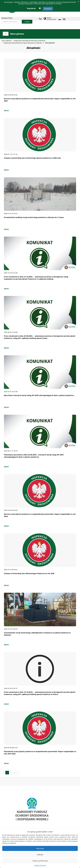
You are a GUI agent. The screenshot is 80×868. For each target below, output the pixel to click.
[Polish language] (60, 19)
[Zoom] (40, 19)
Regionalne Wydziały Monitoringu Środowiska (30, 41)
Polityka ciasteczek (40, 865)
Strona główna (7, 41)
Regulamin (31, 8)
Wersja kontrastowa (51, 19)
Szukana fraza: (7, 18)
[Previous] (4, 773)
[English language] (64, 19)
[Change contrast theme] (50, 19)
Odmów (40, 855)
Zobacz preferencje (40, 861)
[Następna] (18, 773)
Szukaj (27, 22)
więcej (6, 110)
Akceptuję (48, 9)
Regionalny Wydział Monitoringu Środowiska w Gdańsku (23, 43)
